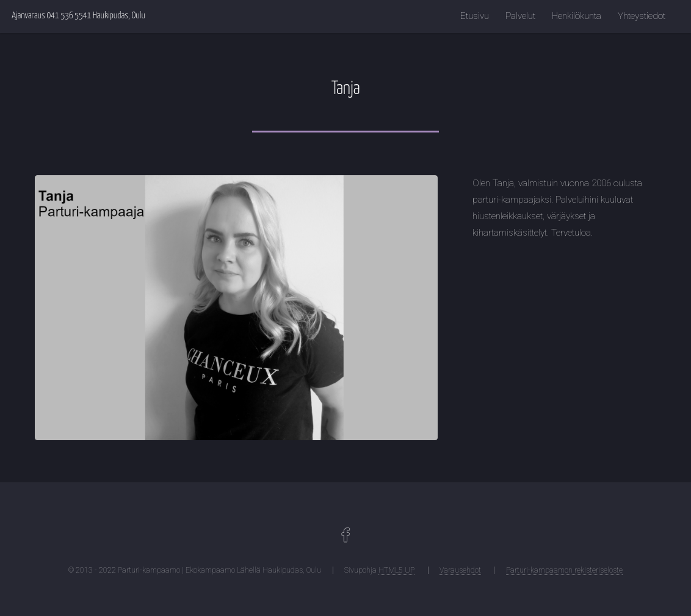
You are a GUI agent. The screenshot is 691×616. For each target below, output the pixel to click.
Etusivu (475, 16)
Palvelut (520, 16)
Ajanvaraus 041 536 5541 (51, 16)
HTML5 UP (396, 570)
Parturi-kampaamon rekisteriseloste (564, 570)
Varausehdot (460, 570)
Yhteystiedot (642, 16)
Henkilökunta (577, 16)
